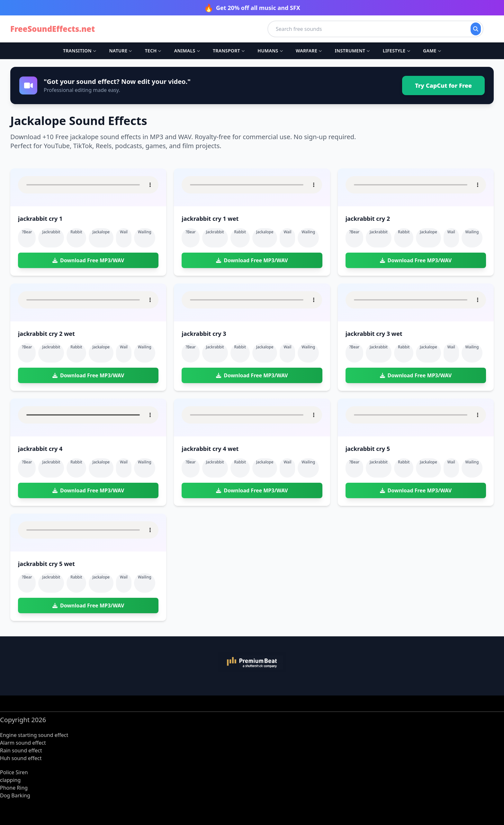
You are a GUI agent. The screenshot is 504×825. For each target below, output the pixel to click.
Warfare (309, 51)
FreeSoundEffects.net (53, 29)
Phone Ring (14, 788)
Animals (187, 51)
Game (432, 51)
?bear (27, 232)
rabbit (76, 232)
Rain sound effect (21, 750)
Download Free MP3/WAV (88, 260)
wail (124, 232)
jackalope (101, 232)
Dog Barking (15, 795)
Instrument (352, 51)
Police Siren (14, 772)
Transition (80, 51)
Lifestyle (396, 51)
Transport (229, 51)
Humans (270, 51)
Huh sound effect (21, 758)
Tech (153, 51)
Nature (120, 51)
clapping (10, 780)
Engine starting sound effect (34, 735)
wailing (145, 232)
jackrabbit (51, 232)
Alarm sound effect (23, 743)
